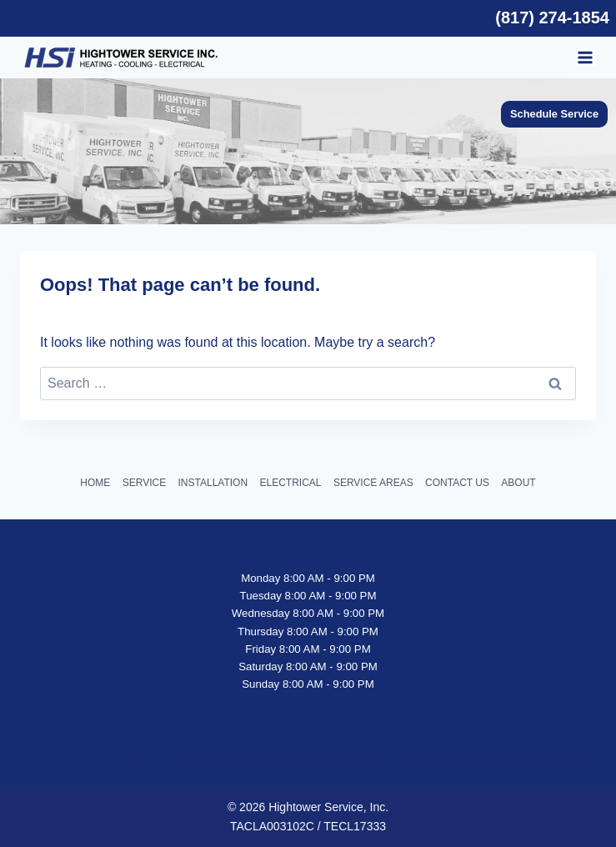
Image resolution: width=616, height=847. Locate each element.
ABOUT (518, 483)
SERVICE (144, 483)
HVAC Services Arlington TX (241, 762)
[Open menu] (586, 58)
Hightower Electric (352, 762)
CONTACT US (457, 483)
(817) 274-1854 (552, 18)
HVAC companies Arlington (461, 762)
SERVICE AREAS (373, 483)
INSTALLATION (213, 483)
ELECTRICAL (290, 483)
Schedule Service (554, 114)
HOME (95, 483)
